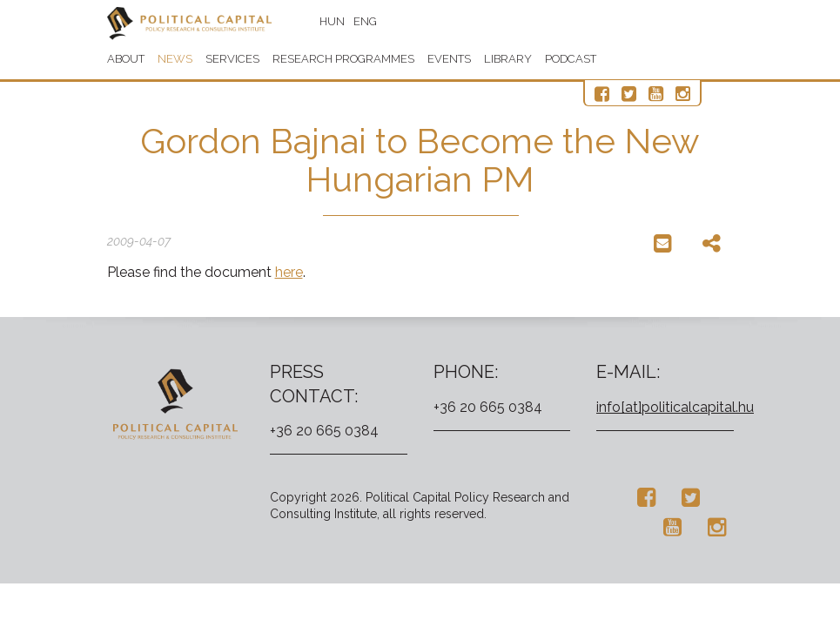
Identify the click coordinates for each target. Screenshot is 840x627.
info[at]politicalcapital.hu (675, 407)
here (289, 272)
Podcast (571, 59)
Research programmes (343, 59)
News (175, 59)
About (126, 59)
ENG (366, 21)
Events (449, 59)
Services (232, 59)
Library (508, 59)
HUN (333, 21)
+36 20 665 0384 (324, 431)
